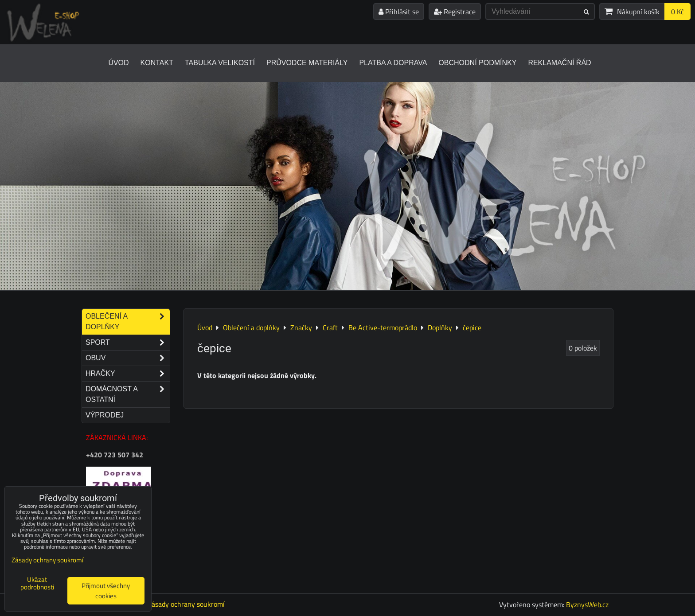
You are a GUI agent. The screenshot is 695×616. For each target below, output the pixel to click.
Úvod (118, 63)
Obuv (128, 358)
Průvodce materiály (307, 63)
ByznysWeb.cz (587, 604)
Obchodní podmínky (477, 63)
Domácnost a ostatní (128, 394)
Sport (128, 343)
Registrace (455, 12)
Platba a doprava (393, 63)
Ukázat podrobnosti (37, 583)
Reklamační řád (559, 63)
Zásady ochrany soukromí (186, 604)
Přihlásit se (399, 12)
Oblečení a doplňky (128, 322)
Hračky (128, 374)
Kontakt (157, 63)
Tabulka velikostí (220, 63)
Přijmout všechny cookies (106, 591)
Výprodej (105, 415)
